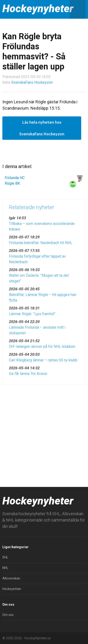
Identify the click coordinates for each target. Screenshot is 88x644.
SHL (5, 557)
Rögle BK (12, 183)
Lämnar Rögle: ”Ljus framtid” (32, 315)
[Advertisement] (44, 434)
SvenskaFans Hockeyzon (32, 82)
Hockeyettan (12, 589)
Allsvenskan (11, 578)
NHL (5, 568)
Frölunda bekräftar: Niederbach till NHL (41, 244)
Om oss (8, 615)
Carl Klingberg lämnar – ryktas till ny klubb (43, 362)
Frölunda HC (15, 178)
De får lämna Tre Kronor (28, 375)
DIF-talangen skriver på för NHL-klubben (42, 348)
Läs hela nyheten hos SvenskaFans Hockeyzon (42, 128)
